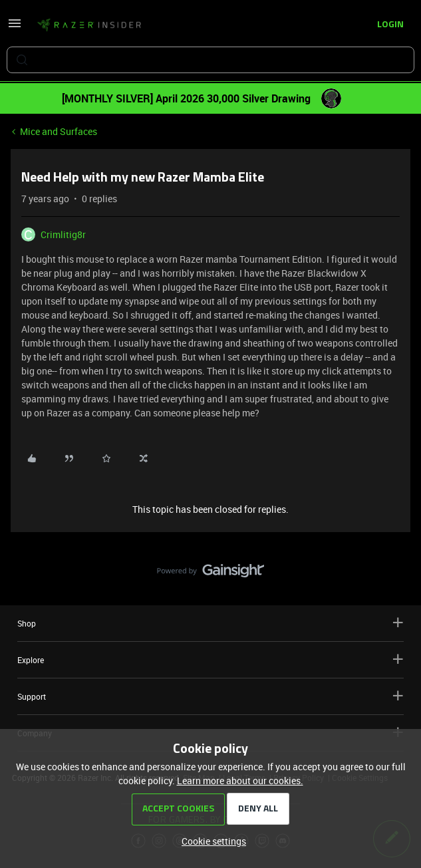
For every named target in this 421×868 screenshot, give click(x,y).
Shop (210, 623)
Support (210, 696)
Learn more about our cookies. (240, 781)
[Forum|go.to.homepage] (89, 25)
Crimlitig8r (63, 234)
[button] (15, 28)
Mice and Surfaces (59, 131)
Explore (210, 659)
